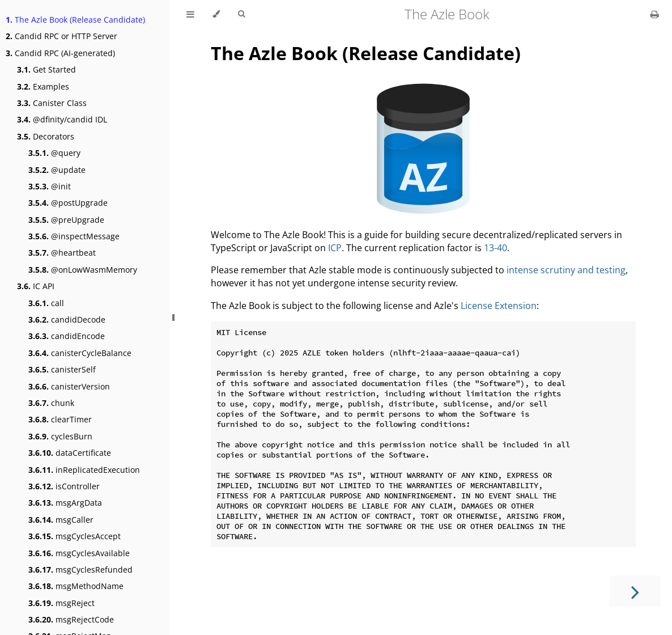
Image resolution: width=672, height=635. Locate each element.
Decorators (46, 136)
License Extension (499, 306)
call (46, 303)
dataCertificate (70, 453)
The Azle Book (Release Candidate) (75, 20)
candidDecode (67, 319)
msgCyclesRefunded (80, 570)
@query (54, 153)
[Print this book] (655, 14)
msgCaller (61, 520)
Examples (43, 86)
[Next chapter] (635, 591)
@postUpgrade (68, 203)
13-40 (496, 248)
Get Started (46, 69)
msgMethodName (76, 586)
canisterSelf (62, 369)
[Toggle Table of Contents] (190, 14)
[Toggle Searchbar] (241, 14)
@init (50, 186)
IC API (36, 286)
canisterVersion (69, 386)
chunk (51, 403)
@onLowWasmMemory (83, 270)
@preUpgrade (66, 220)
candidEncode (67, 336)
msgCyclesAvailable (79, 553)
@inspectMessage (74, 236)
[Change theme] (216, 14)
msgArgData (65, 503)
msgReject (61, 603)
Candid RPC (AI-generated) (60, 53)
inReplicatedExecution (84, 470)
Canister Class (52, 103)
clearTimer (60, 419)
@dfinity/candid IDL (62, 119)
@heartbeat (62, 253)
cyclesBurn (60, 436)
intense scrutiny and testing (566, 270)
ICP (335, 248)
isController (64, 486)
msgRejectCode (71, 619)
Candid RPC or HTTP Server (61, 36)
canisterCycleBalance (80, 353)
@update (57, 170)
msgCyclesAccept (75, 536)
